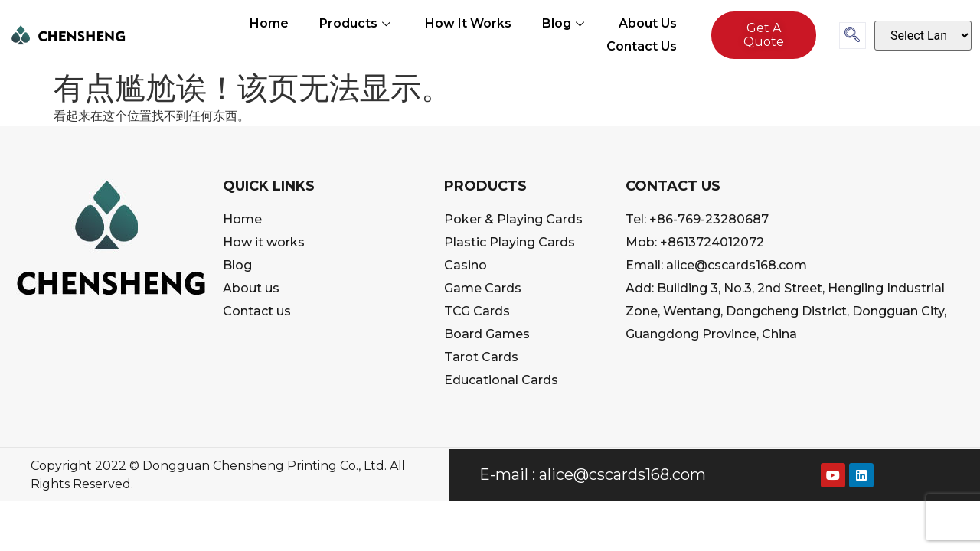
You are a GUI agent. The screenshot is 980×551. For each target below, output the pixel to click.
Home (269, 23)
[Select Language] (923, 36)
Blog (565, 23)
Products (357, 23)
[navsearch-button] (853, 36)
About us (648, 23)
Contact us (642, 46)
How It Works (468, 23)
